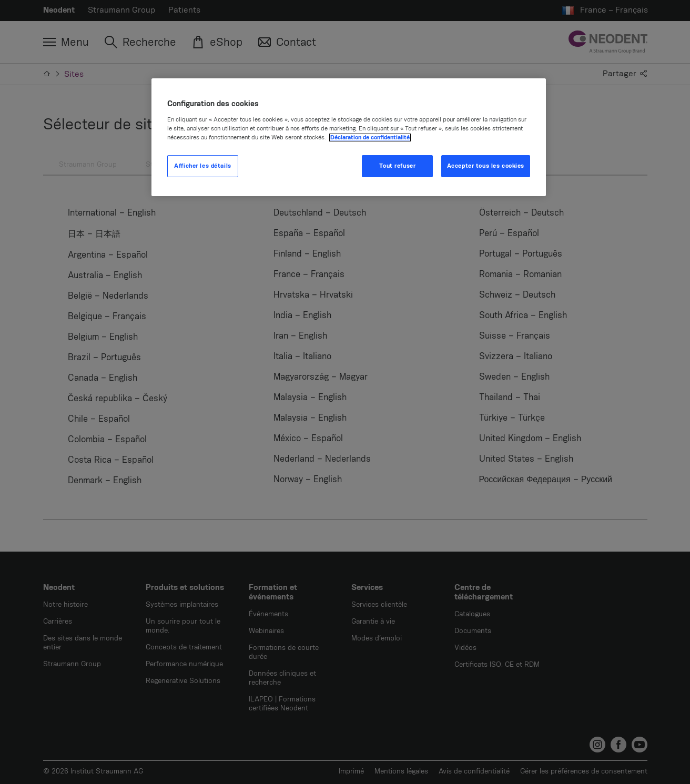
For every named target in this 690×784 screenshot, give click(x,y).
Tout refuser (397, 166)
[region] (349, 137)
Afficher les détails (202, 166)
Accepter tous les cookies (486, 166)
